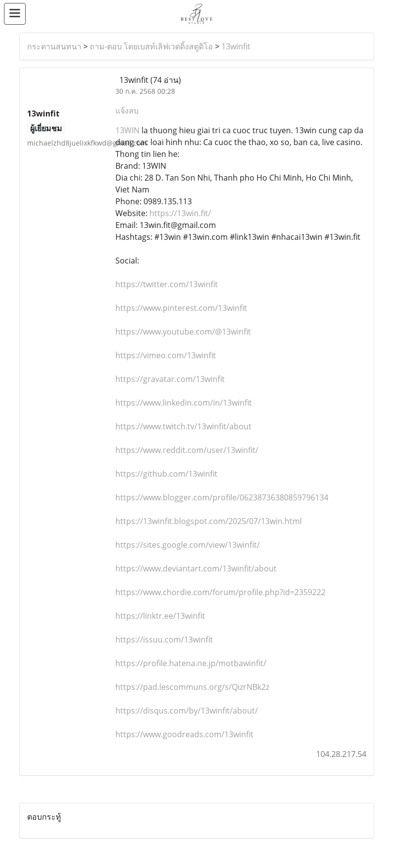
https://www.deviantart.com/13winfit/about (196, 568)
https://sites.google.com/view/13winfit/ (188, 545)
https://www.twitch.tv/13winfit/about (183, 426)
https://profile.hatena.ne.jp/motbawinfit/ (191, 663)
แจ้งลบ (127, 111)
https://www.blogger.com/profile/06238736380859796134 (222, 497)
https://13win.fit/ (180, 213)
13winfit (236, 46)
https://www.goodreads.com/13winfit (184, 734)
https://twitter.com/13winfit (167, 284)
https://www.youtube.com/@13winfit (183, 332)
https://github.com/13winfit (166, 474)
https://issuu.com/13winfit (164, 640)
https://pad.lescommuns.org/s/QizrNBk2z (192, 687)
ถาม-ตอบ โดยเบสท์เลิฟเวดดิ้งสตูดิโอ (151, 46)
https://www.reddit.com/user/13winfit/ (187, 450)
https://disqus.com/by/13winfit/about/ (187, 711)
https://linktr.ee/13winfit (160, 616)
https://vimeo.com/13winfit (166, 355)
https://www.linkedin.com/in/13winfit (184, 403)
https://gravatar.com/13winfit (170, 379)
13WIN (127, 130)
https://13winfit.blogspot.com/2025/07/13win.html (209, 521)
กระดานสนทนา (54, 46)
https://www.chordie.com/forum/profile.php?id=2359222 (220, 592)
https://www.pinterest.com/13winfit (181, 308)
